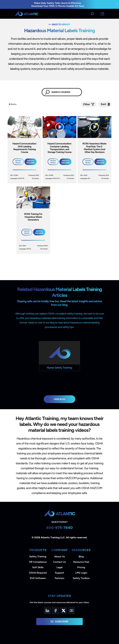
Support (59, 573)
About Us (59, 556)
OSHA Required (38, 573)
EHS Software (38, 578)
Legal (60, 567)
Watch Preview (30, 162)
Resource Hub (81, 562)
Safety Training (38, 556)
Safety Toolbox (81, 578)
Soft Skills (38, 567)
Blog (81, 556)
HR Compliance (38, 562)
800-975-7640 (60, 528)
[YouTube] (72, 611)
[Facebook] (55, 611)
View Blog (60, 399)
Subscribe (59, 622)
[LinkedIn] (47, 611)
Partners (60, 578)
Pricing (81, 567)
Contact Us (59, 562)
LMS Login (81, 573)
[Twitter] (64, 611)
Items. (13, 104)
